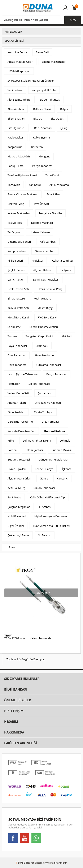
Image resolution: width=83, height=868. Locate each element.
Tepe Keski (52, 175)
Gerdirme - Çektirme (20, 422)
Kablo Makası (16, 137)
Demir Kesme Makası (46, 280)
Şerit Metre (14, 497)
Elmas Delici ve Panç (50, 289)
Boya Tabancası (17, 346)
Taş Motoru (15, 223)
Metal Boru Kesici (18, 317)
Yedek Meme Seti (18, 393)
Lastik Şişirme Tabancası (23, 374)
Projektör (38, 261)
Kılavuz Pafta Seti (18, 308)
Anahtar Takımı (17, 403)
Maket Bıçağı (45, 308)
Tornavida (14, 185)
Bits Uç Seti (57, 118)
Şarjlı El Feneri (16, 270)
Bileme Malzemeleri (54, 62)
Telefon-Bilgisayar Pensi (22, 175)
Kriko (11, 441)
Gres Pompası (50, 422)
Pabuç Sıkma (16, 166)
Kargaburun (15, 147)
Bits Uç (38, 118)
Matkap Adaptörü (19, 156)
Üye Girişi (65, 10)
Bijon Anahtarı (16, 412)
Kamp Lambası (17, 251)
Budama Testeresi (19, 459)
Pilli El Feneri (15, 261)
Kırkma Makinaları (19, 213)
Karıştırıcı (62, 478)
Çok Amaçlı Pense (18, 535)
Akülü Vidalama (59, 185)
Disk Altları (53, 194)
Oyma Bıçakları (17, 469)
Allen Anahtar (16, 109)
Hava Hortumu (44, 355)
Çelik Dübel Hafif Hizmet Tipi (48, 497)
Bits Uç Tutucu (16, 128)
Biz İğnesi (65, 270)
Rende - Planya (44, 469)
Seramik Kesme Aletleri (44, 327)
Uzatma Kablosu (40, 232)
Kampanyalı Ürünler (44, 90)
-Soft (19, 863)
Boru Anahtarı (43, 128)
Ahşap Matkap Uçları (20, 62)
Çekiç (64, 128)
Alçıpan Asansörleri (19, 478)
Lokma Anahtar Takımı (37, 441)
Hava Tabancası (17, 365)
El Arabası (45, 507)
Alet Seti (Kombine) (19, 100)
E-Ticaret (29, 863)
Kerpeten (37, 147)
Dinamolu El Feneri (19, 242)
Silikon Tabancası (39, 384)
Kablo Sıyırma (41, 137)
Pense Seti (42, 52)
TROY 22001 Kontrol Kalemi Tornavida (28, 638)
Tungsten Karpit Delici (39, 336)
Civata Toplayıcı (44, 412)
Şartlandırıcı (45, 393)
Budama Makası (62, 450)
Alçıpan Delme (42, 270)
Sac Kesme (14, 327)
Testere (12, 336)
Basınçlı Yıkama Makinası (23, 194)
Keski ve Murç (42, 298)
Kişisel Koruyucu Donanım (51, 516)
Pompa (12, 450)
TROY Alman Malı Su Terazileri (51, 526)
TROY (8, 636)
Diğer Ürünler (16, 526)
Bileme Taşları (16, 118)
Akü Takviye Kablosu (48, 403)
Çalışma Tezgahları (19, 507)
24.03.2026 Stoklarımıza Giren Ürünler (31, 81)
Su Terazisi (45, 535)
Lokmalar (66, 441)
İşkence (67, 469)
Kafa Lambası (48, 242)
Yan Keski (35, 185)
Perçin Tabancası (43, 166)
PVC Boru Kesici (47, 317)
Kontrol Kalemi (55, 431)
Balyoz (64, 109)
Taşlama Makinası (42, 223)
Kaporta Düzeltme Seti (21, 431)
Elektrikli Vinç (16, 204)
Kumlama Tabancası (48, 365)
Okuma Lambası (45, 251)
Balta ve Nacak (42, 109)
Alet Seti (66, 336)
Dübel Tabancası (50, 100)
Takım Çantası (34, 450)
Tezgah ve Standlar (51, 213)
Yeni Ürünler (15, 90)
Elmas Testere (16, 298)
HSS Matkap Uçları (19, 71)
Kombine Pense (17, 52)
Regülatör (14, 384)
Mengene (44, 156)
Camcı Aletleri (16, 280)
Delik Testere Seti (18, 289)
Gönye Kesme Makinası (53, 459)
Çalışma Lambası (63, 261)
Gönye (44, 478)
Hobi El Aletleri (17, 516)
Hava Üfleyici (41, 204)
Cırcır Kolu (42, 346)
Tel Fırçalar (14, 232)
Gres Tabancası (17, 355)
